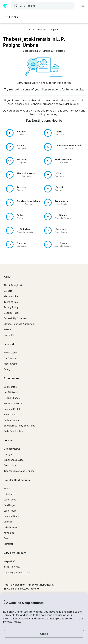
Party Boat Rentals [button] (13, 431)
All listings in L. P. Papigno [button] (44, 30)
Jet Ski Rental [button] (11, 392)
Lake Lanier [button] (10, 494)
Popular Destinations (17, 480)
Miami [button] (7, 489)
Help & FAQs (10, 561)
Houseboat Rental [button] (13, 403)
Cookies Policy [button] (12, 313)
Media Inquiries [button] (12, 296)
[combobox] (42, 6)
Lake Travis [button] (10, 511)
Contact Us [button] (9, 335)
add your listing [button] (48, 114)
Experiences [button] (11, 378)
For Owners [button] (10, 358)
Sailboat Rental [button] (11, 420)
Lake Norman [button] (11, 527)
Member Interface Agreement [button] (19, 324)
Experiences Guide (14, 460)
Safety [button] (7, 369)
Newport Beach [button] (12, 516)
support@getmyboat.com (17, 572)
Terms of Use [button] (11, 615)
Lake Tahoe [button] (10, 500)
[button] (30, 51)
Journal (9, 440)
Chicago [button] (8, 522)
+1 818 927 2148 (12, 567)
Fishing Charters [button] (12, 398)
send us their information (38, 104)
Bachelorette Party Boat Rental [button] (20, 426)
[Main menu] (83, 6)
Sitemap (8, 329)
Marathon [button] (9, 544)
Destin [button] (7, 538)
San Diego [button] (9, 505)
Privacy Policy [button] (12, 622)
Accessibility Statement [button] (16, 318)
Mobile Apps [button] (10, 364)
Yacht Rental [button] (10, 415)
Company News (12, 449)
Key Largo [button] (9, 533)
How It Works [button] (11, 353)
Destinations (10, 465)
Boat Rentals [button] (10, 387)
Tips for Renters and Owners (19, 471)
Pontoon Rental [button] (12, 409)
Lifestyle (8, 454)
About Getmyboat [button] (13, 285)
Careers (8, 291)
